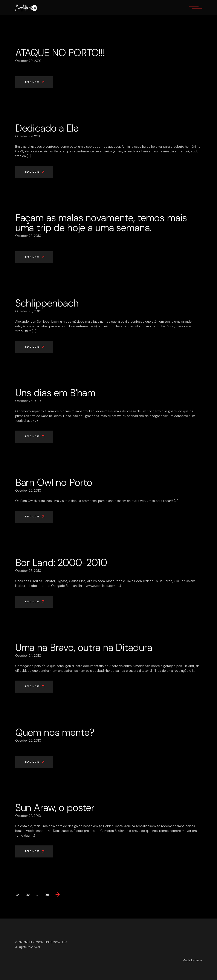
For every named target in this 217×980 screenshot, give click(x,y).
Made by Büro (192, 960)
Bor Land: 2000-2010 (61, 563)
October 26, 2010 (28, 491)
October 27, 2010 (28, 401)
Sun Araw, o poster (55, 808)
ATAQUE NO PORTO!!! (60, 53)
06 (47, 895)
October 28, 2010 (28, 236)
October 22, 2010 (28, 816)
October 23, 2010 (28, 741)
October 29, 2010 (28, 61)
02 (28, 895)
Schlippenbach (47, 303)
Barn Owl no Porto (54, 482)
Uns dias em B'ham (55, 393)
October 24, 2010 (28, 656)
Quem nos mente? (55, 732)
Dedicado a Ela (47, 128)
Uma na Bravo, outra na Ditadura (84, 647)
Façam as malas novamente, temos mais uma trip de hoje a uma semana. (101, 223)
